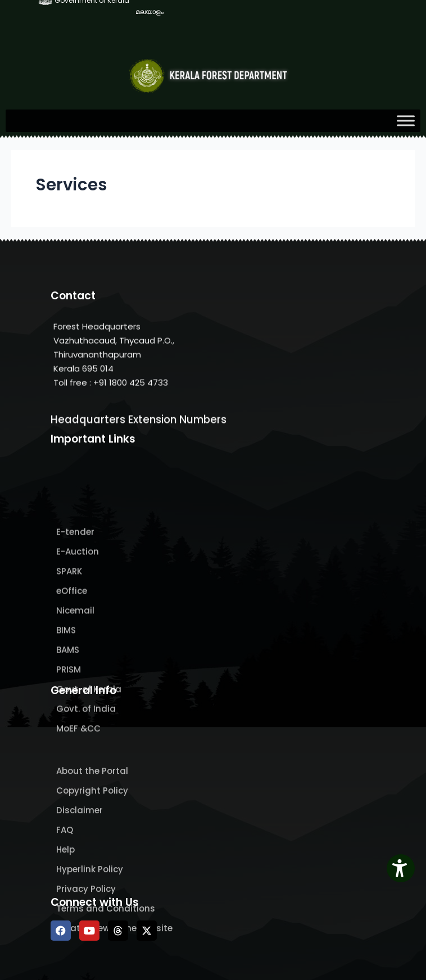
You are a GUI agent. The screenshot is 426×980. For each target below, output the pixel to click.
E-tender (75, 600)
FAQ (65, 886)
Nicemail (75, 678)
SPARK (69, 639)
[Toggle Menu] (406, 120)
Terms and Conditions (106, 965)
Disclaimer (80, 866)
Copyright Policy (92, 847)
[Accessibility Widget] (401, 868)
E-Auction (78, 619)
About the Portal (92, 827)
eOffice (72, 658)
